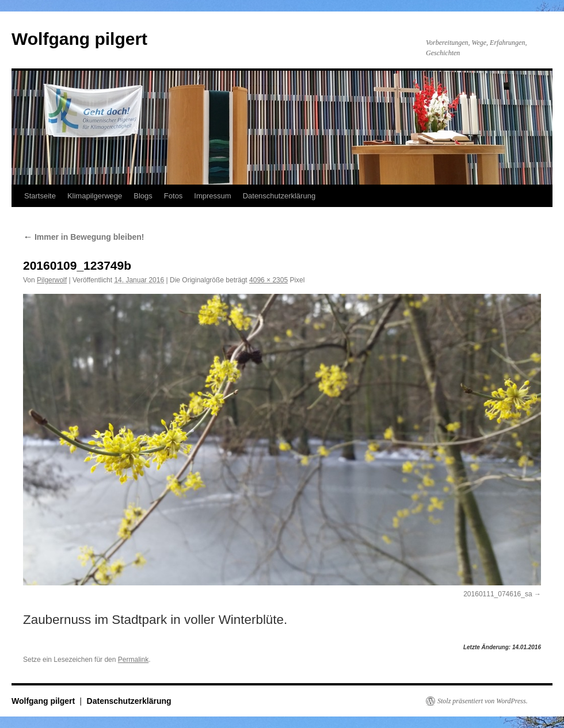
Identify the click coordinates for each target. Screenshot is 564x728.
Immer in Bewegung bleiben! (83, 237)
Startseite (40, 196)
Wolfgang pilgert (79, 39)
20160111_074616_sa (498, 594)
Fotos (174, 196)
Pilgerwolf (52, 280)
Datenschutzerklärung (279, 196)
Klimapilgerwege (95, 196)
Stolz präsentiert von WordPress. (483, 701)
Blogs (143, 196)
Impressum (212, 196)
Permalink (133, 660)
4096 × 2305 (268, 280)
